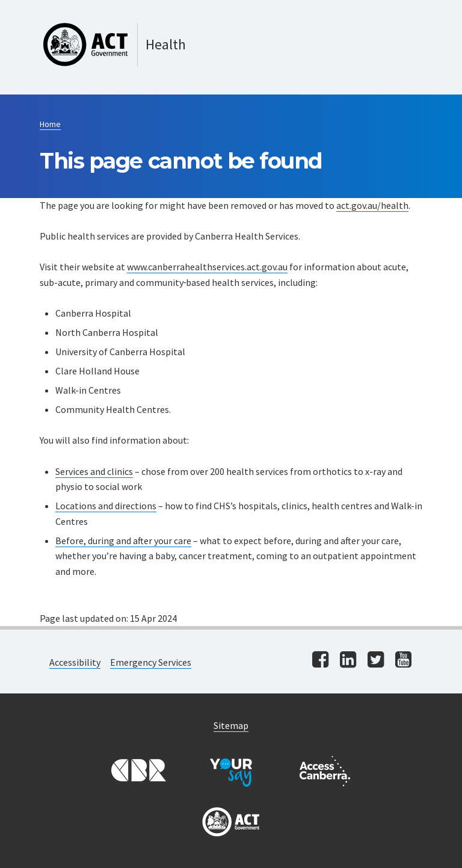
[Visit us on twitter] (376, 661)
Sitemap (231, 725)
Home (50, 124)
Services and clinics (94, 471)
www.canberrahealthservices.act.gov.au (207, 267)
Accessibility (75, 662)
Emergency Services (151, 662)
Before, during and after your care (123, 541)
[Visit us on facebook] (320, 661)
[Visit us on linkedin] (348, 661)
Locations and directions (106, 506)
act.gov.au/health (372, 205)
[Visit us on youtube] (403, 661)
